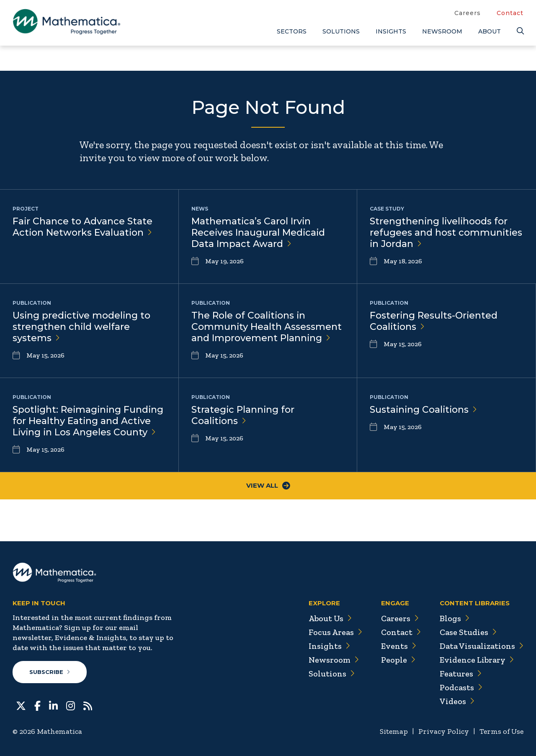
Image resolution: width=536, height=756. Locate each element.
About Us (329, 618)
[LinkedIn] (53, 705)
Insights (391, 31)
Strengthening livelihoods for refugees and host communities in (446, 233)
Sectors (292, 31)
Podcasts (461, 687)
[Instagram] (71, 705)
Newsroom (442, 31)
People (398, 660)
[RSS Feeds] (88, 705)
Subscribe (50, 672)
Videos (457, 701)
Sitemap (394, 731)
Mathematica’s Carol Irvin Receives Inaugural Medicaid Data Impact (259, 233)
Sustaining (424, 410)
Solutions (341, 31)
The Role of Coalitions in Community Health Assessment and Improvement (267, 327)
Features (460, 674)
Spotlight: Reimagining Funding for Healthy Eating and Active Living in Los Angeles (89, 421)
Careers (468, 13)
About (490, 31)
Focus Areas (334, 632)
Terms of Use (501, 731)
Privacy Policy (444, 731)
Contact (510, 13)
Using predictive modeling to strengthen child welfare (82, 327)
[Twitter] (21, 705)
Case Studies (468, 632)
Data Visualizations (481, 646)
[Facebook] (37, 705)
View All (268, 486)
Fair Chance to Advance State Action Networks (83, 227)
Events (398, 646)
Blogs (454, 618)
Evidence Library (477, 660)
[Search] (520, 31)
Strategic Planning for (243, 415)
